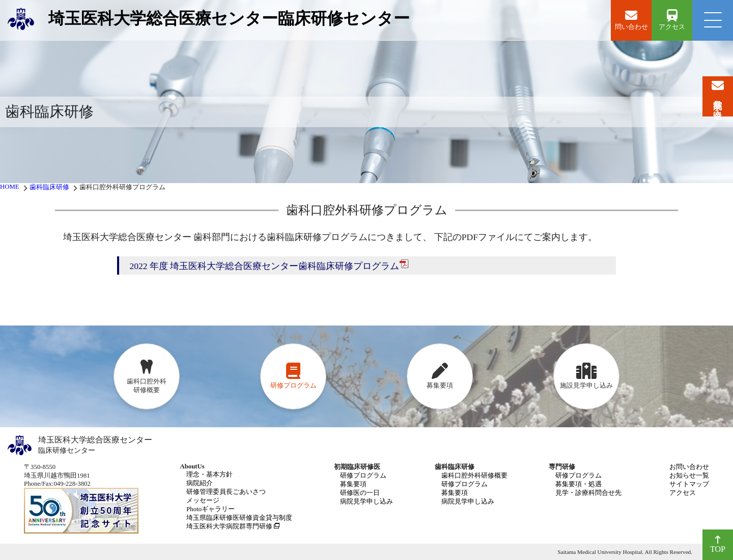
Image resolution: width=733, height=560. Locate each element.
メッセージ (203, 500)
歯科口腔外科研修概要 (474, 476)
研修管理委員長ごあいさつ (226, 492)
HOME (10, 187)
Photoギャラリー (210, 509)
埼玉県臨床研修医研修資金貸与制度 (239, 518)
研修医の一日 (360, 493)
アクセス (683, 493)
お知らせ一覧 (689, 476)
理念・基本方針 (209, 475)
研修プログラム (363, 476)
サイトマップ (689, 484)
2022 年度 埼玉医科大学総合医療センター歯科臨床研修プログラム (269, 265)
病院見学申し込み (366, 502)
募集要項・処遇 (579, 484)
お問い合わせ (689, 467)
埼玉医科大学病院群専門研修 (229, 526)
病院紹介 (200, 483)
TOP (718, 544)
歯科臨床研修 (49, 187)
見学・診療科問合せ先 (588, 493)
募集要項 (353, 484)
